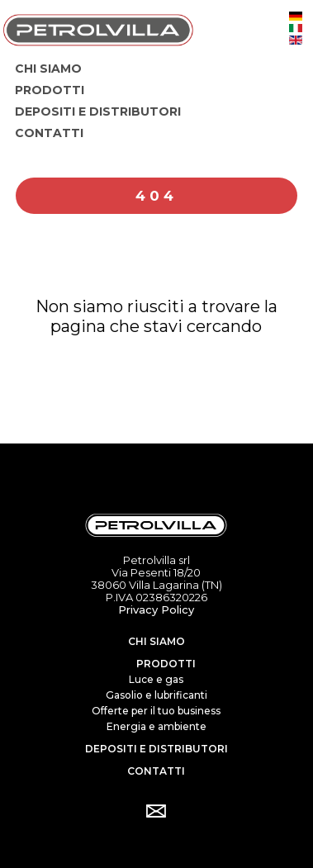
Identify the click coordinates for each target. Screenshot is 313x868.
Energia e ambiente (156, 726)
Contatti (156, 771)
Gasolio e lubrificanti (156, 695)
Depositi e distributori (156, 749)
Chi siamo (156, 641)
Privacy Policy (156, 609)
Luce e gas (156, 679)
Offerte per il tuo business (156, 711)
